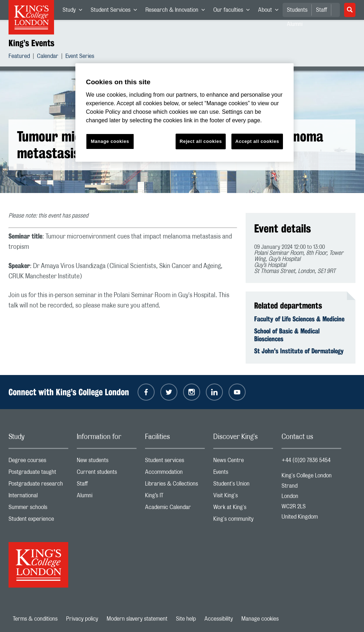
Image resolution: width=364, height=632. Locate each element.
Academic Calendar (175, 509)
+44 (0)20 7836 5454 (306, 460)
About (270, 11)
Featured (19, 57)
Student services (175, 462)
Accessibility (219, 619)
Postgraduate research (38, 485)
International (38, 497)
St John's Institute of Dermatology (299, 351)
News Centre (243, 462)
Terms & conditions (35, 619)
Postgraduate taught (38, 474)
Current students (107, 474)
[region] (184, 113)
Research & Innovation (177, 11)
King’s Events (31, 43)
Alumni (107, 497)
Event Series (80, 57)
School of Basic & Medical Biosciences (287, 335)
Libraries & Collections (175, 485)
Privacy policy (82, 619)
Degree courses (38, 462)
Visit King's (243, 497)
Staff (322, 10)
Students (297, 10)
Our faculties (234, 11)
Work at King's (243, 509)
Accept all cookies (257, 141)
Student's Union (243, 485)
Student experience (38, 521)
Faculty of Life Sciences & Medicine (299, 319)
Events (243, 474)
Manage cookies (260, 619)
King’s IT (175, 497)
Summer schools (38, 509)
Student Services (116, 11)
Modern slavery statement (137, 619)
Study (74, 11)
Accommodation (175, 474)
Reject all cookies (201, 141)
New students (107, 462)
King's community (243, 521)
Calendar (48, 57)
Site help (186, 619)
